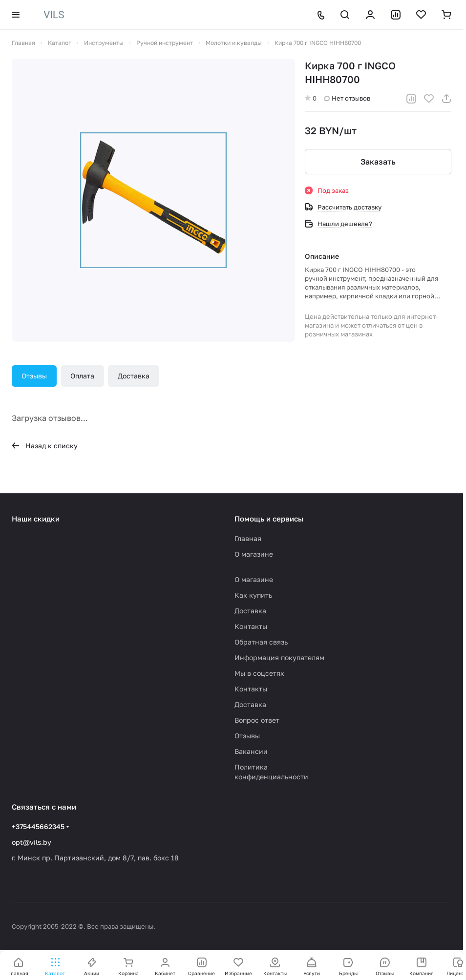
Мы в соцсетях (259, 673)
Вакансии (251, 751)
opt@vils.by (32, 842)
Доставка (134, 376)
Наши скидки (36, 519)
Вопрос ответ (257, 720)
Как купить (253, 595)
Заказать (378, 162)
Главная (248, 538)
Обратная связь (261, 642)
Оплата (82, 376)
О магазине (254, 554)
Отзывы (34, 376)
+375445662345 (38, 826)
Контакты (251, 626)
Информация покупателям (279, 657)
